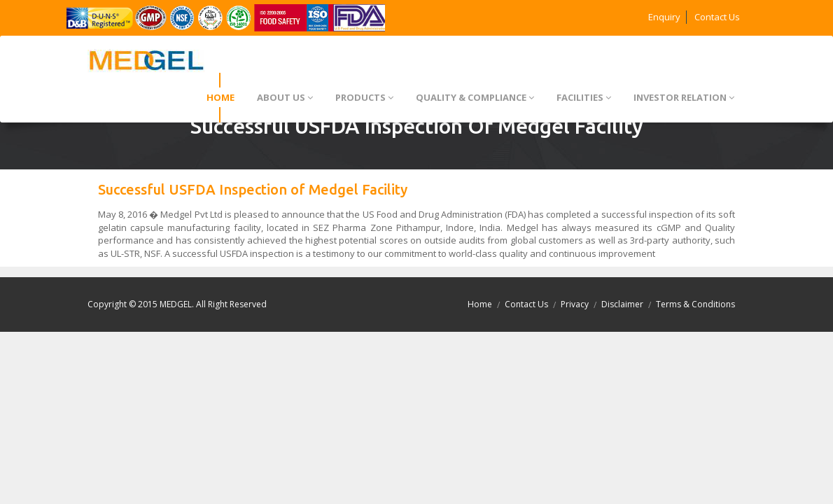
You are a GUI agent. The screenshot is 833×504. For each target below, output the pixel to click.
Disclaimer (622, 304)
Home (480, 304)
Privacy (575, 304)
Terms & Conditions (695, 304)
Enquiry (664, 17)
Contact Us (717, 17)
